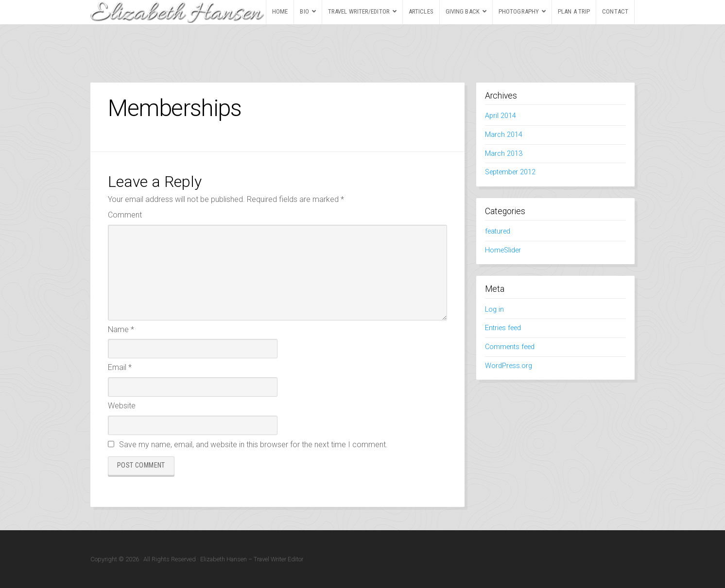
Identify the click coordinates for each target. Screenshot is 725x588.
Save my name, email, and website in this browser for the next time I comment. (253, 445)
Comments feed (510, 347)
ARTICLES (421, 11)
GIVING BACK (463, 11)
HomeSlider (503, 250)
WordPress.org (509, 366)
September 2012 (510, 172)
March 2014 (504, 135)
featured (498, 231)
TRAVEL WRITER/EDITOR (359, 11)
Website (122, 406)
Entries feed (503, 328)
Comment (125, 215)
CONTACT (615, 11)
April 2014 (501, 116)
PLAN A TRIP (574, 11)
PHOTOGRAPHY (519, 11)
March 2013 (504, 154)
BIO (304, 11)
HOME (280, 11)
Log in (494, 310)
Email (120, 367)
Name (121, 329)
